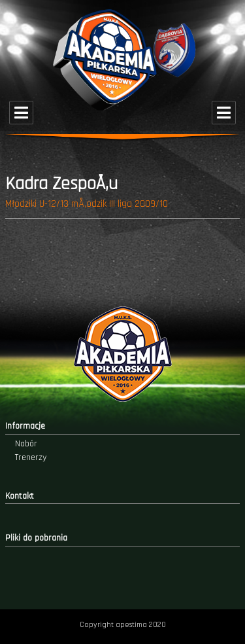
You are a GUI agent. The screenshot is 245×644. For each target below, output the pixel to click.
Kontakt (20, 496)
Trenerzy (31, 457)
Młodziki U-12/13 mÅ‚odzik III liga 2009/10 (87, 204)
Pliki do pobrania (36, 538)
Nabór (26, 444)
